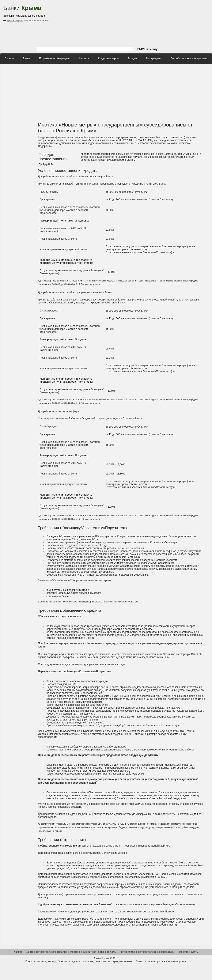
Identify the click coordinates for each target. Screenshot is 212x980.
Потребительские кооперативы (189, 58)
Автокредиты (153, 58)
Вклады (132, 58)
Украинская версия (37, 20)
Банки (22, 8)
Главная (9, 58)
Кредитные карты (108, 58)
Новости (183, 952)
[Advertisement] (84, 23)
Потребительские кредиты (54, 58)
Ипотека (84, 58)
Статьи (195, 952)
